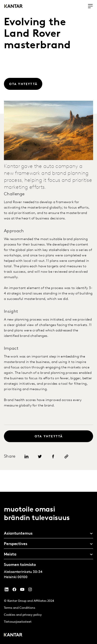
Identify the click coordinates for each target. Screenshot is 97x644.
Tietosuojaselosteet (18, 622)
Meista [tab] (10, 555)
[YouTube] (7, 590)
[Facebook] (14, 590)
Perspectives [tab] (16, 544)
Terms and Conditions (20, 608)
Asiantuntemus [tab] (18, 534)
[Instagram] (30, 590)
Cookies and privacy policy (23, 615)
